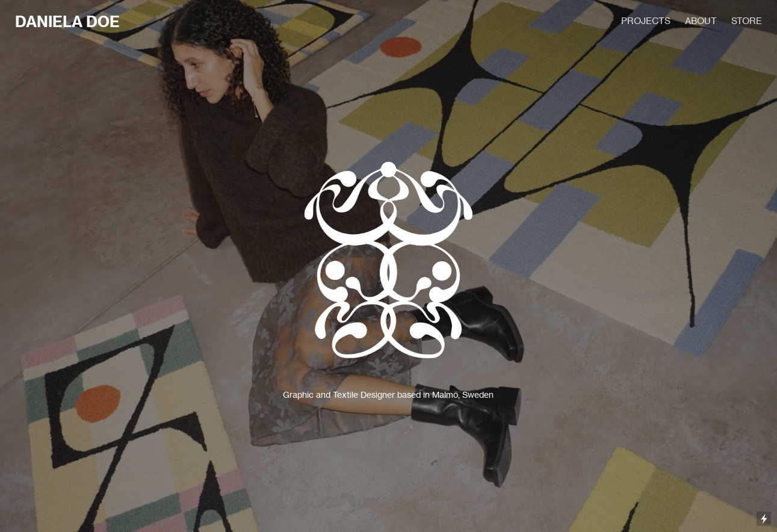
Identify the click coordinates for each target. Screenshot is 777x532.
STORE (747, 21)
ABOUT (701, 21)
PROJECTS (646, 21)
